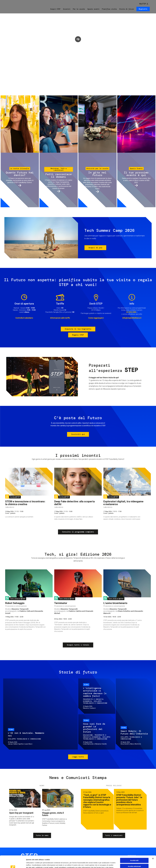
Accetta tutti (134, 848)
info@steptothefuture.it (132, 318)
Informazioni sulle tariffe (60, 318)
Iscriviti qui (78, 434)
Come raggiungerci (96, 318)
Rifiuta (134, 860)
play (78, 39)
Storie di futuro (127, 9)
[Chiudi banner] (153, 846)
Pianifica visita (109, 9)
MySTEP (143, 4)
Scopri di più (95, 248)
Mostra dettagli (105, 864)
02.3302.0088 (131, 312)
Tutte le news (42, 835)
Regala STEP (78, 335)
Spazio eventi (93, 9)
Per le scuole (79, 9)
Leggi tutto (78, 757)
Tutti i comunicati (114, 835)
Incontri (67, 9)
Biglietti (143, 9)
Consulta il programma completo (78, 532)
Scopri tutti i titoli (78, 645)
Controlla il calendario (24, 318)
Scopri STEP (55, 9)
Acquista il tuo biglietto (78, 329)
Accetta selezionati (134, 854)
